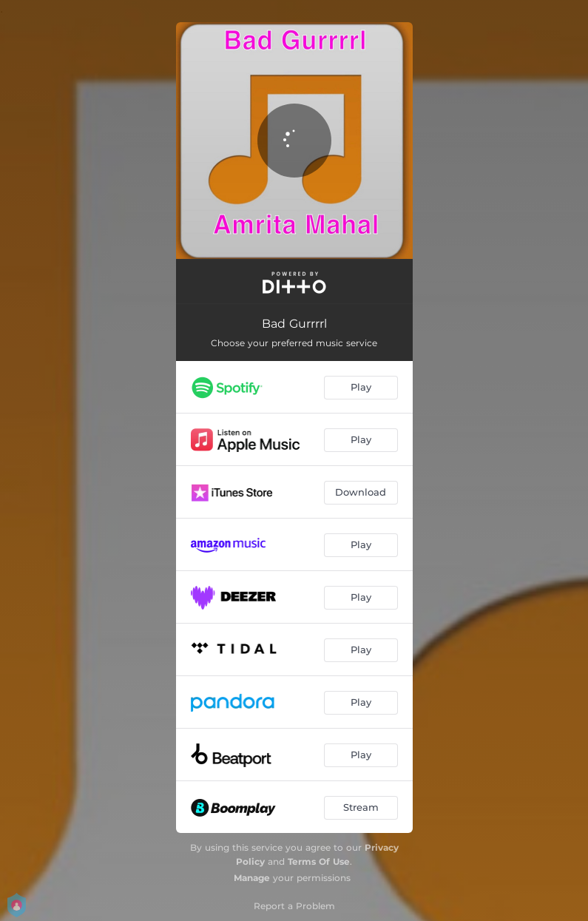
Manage (252, 878)
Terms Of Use (319, 861)
